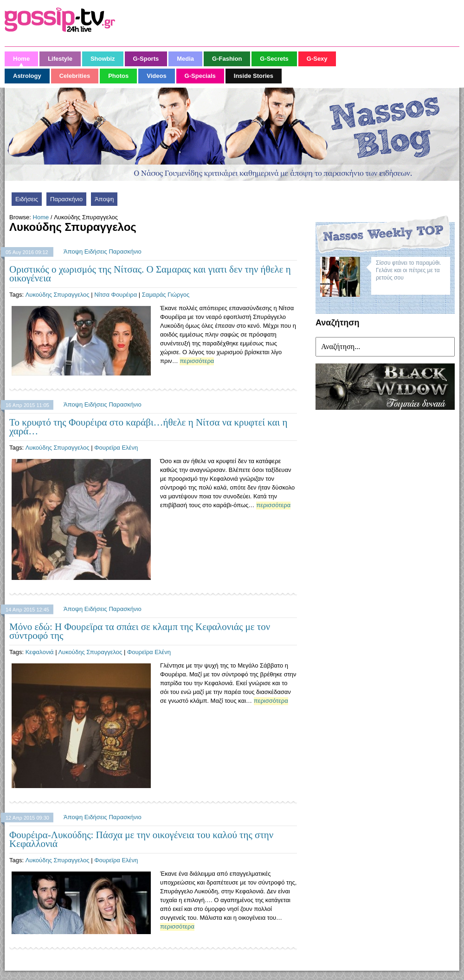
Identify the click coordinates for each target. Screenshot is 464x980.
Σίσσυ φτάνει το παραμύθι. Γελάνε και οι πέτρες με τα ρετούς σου (409, 270)
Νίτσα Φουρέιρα (116, 295)
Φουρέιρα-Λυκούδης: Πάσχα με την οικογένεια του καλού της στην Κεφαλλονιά (141, 839)
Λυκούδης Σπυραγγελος (58, 295)
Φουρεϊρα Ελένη (116, 448)
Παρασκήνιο (66, 199)
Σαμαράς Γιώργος (166, 295)
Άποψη (104, 199)
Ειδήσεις (27, 199)
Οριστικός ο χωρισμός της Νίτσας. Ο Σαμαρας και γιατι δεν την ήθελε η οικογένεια (150, 274)
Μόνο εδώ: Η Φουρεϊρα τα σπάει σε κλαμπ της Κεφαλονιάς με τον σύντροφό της (140, 631)
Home (41, 217)
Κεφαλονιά (40, 652)
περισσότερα (197, 361)
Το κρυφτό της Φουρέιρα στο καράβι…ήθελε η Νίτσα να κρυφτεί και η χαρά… (148, 427)
